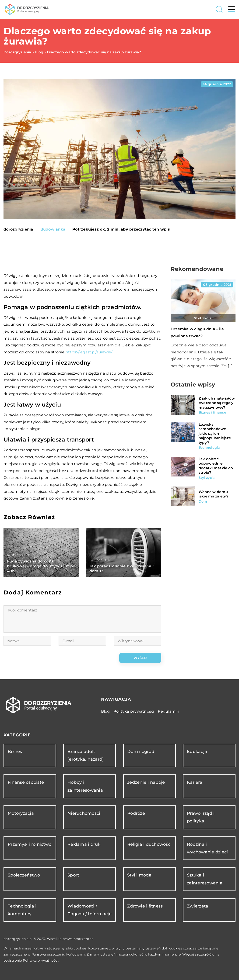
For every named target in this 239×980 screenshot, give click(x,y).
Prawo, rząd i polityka (201, 817)
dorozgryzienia (18, 229)
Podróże (136, 813)
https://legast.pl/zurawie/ (89, 352)
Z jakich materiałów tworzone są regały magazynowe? (217, 403)
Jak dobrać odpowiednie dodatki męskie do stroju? (216, 466)
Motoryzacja (21, 813)
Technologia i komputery (22, 910)
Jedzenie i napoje (146, 782)
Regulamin (169, 711)
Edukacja (197, 752)
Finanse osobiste (26, 782)
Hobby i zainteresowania (85, 786)
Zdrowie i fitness (145, 906)
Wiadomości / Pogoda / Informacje (90, 910)
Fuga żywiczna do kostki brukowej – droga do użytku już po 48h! (41, 566)
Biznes (15, 752)
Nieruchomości (84, 813)
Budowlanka (53, 229)
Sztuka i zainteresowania (205, 879)
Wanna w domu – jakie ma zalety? (215, 494)
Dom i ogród (141, 752)
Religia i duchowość (149, 844)
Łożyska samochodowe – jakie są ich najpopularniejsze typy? (215, 433)
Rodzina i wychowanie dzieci (207, 848)
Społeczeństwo (24, 875)
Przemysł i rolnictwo (30, 844)
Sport (73, 875)
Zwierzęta (198, 906)
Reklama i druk (84, 844)
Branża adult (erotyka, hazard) (86, 755)
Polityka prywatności (134, 711)
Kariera (195, 782)
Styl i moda (139, 875)
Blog (105, 711)
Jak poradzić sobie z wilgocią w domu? (120, 569)
